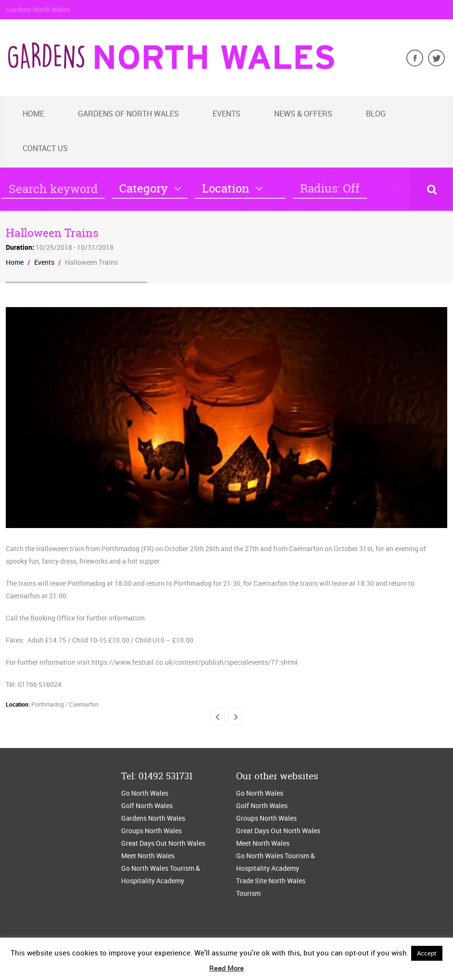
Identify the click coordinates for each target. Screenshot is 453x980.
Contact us (45, 148)
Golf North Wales (147, 806)
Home (33, 114)
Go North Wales (145, 793)
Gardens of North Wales (128, 114)
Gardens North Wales (153, 818)
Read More (226, 968)
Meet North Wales (148, 856)
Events (226, 114)
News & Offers (303, 114)
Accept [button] (427, 953)
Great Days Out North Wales (163, 843)
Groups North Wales (151, 831)
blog (376, 114)
